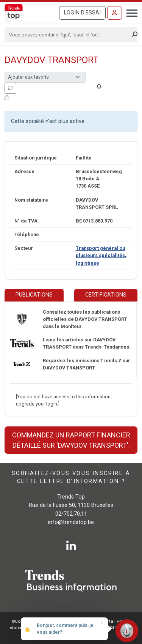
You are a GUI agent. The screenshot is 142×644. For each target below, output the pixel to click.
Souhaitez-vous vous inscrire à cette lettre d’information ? (71, 477)
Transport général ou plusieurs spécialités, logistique (101, 255)
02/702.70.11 (71, 514)
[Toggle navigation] (130, 12)
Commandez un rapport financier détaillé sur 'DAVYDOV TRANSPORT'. (71, 440)
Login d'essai (82, 13)
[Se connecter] (115, 13)
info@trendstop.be (71, 522)
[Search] (69, 35)
